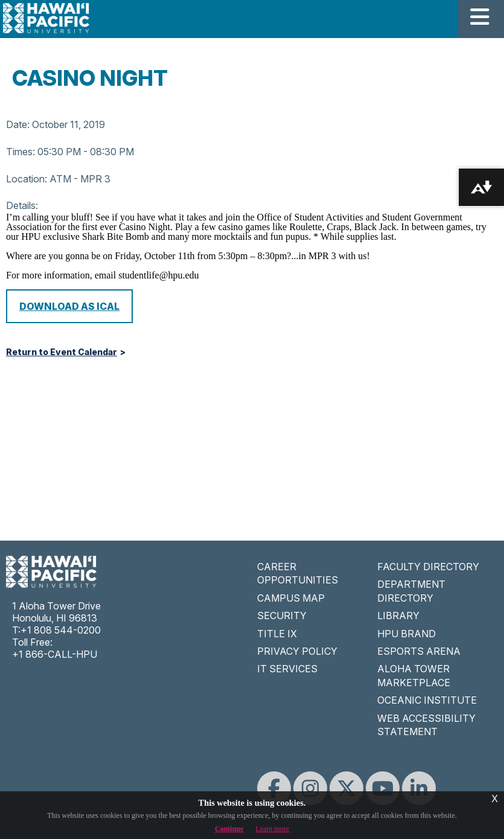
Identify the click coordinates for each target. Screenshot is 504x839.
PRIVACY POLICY (297, 651)
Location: (27, 179)
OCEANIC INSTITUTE (427, 700)
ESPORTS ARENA (419, 651)
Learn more (272, 829)
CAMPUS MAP (291, 598)
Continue (229, 829)
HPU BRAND (407, 634)
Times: (21, 152)
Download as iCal (69, 306)
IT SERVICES (287, 669)
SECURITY (282, 616)
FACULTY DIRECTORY (428, 567)
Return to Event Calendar (62, 352)
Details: (22, 205)
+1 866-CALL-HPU (55, 654)
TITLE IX (277, 634)
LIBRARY (398, 616)
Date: (18, 124)
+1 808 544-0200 (61, 630)
